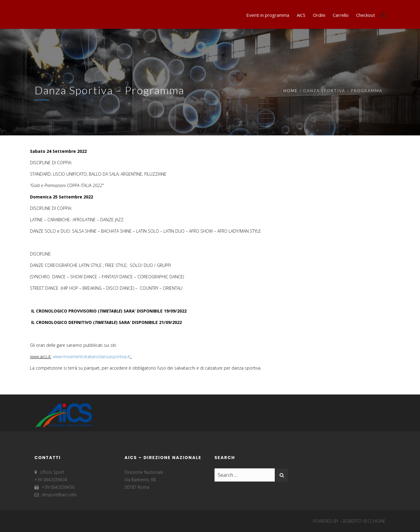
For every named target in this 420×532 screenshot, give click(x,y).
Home (291, 91)
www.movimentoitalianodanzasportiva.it (91, 357)
